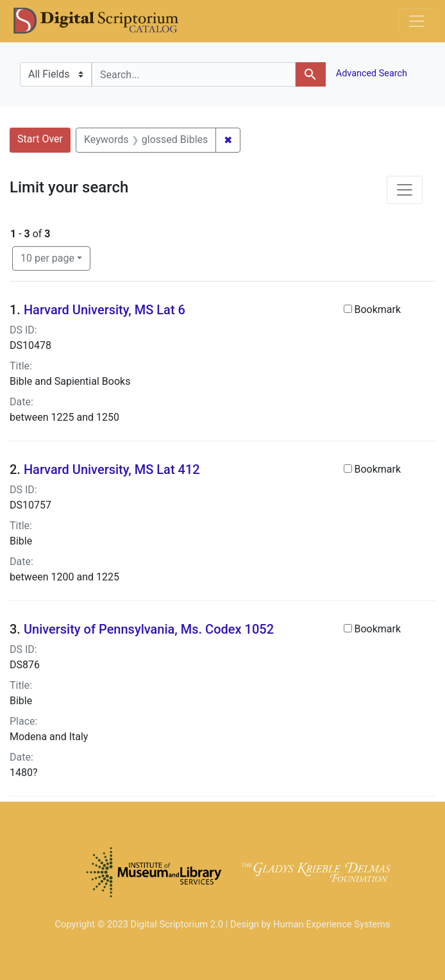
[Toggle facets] (405, 190)
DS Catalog (106, 21)
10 (47, 257)
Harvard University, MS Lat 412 (112, 469)
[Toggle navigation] (417, 21)
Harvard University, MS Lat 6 (105, 310)
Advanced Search (370, 73)
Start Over (40, 139)
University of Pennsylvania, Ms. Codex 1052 (149, 629)
